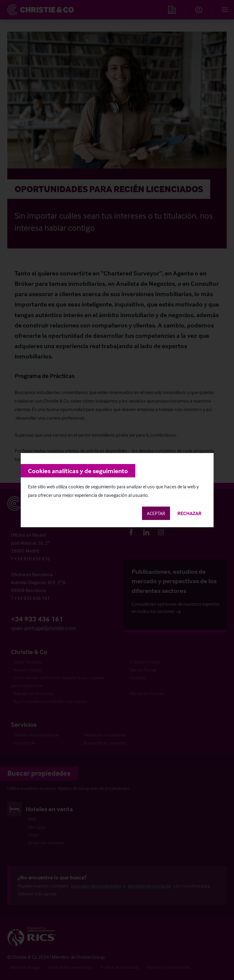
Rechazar (189, 513)
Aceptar (156, 513)
